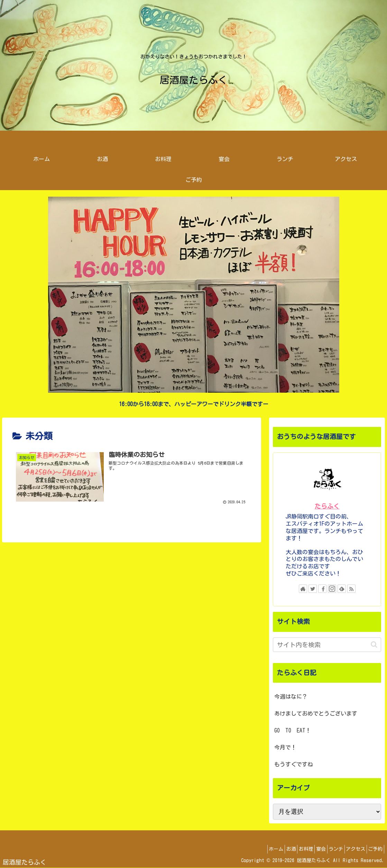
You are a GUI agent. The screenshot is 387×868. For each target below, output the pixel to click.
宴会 (305, 849)
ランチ (325, 849)
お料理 (286, 849)
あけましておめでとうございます (316, 713)
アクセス (349, 849)
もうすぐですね (294, 764)
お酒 (267, 849)
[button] (374, 645)
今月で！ (285, 747)
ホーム (247, 849)
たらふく (327, 506)
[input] (327, 645)
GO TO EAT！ (293, 730)
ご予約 (373, 849)
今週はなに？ (291, 697)
